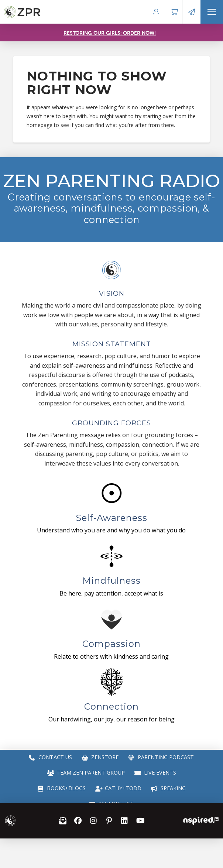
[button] (212, 12)
